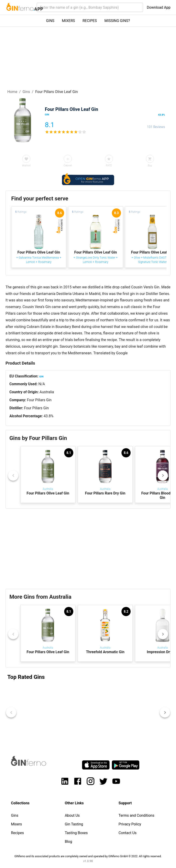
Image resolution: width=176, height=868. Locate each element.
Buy (150, 165)
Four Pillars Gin (39, 400)
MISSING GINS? (117, 21)
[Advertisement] (88, 549)
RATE (109, 165)
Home (12, 92)
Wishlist (26, 165)
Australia (47, 392)
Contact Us (128, 833)
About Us (72, 815)
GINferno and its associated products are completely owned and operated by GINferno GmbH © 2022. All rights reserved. (88, 856)
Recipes (17, 833)
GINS (50, 21)
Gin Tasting (74, 824)
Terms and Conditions (136, 815)
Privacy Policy (130, 824)
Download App (159, 7)
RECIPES (90, 21)
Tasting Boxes (76, 833)
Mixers (16, 824)
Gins (26, 92)
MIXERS (68, 21)
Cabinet (68, 165)
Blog (69, 842)
